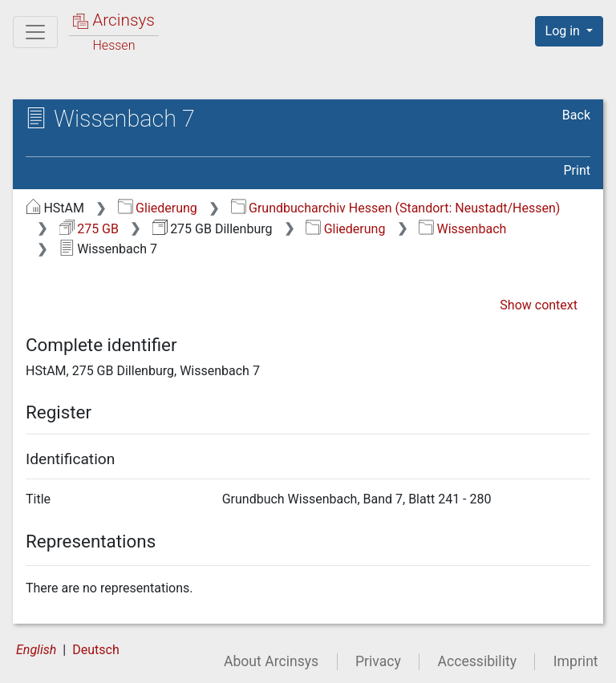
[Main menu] (35, 32)
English (36, 650)
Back (576, 115)
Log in (564, 31)
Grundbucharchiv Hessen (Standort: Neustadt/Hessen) (396, 208)
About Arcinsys (271, 661)
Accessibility (477, 661)
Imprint (576, 661)
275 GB (89, 229)
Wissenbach (462, 229)
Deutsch (95, 650)
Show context (539, 305)
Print (577, 170)
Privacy (378, 661)
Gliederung (158, 208)
